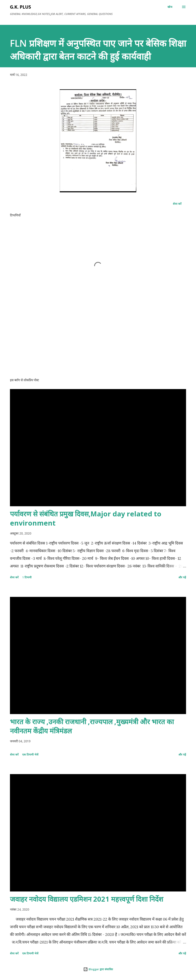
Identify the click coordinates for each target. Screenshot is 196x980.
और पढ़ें (182, 577)
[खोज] (170, 7)
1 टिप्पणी (27, 577)
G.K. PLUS (20, 7)
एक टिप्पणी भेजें (30, 755)
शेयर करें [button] (177, 204)
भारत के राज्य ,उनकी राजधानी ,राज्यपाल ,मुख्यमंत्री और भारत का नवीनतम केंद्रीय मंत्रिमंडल (92, 726)
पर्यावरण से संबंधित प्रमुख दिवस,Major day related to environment (86, 518)
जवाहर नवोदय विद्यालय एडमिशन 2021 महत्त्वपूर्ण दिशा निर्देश (87, 899)
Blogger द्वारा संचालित (98, 969)
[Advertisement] (98, 345)
